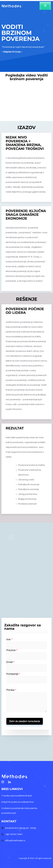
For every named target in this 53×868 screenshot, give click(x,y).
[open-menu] (45, 6)
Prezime (12, 650)
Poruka (11, 690)
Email (10, 662)
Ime (9, 639)
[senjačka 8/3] (26, 573)
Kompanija (13, 674)
